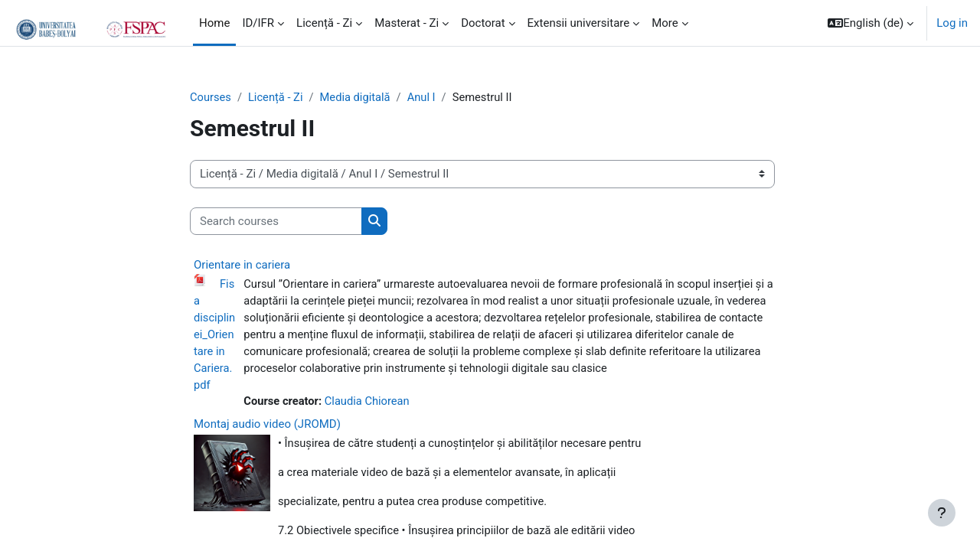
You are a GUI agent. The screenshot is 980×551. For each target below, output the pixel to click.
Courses (211, 97)
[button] (871, 23)
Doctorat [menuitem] (483, 23)
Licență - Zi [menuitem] (324, 23)
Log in (952, 23)
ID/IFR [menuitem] (258, 23)
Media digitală (358, 97)
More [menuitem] (665, 23)
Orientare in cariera (242, 266)
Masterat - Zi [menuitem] (407, 23)
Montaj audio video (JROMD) (267, 427)
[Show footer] (942, 513)
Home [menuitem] (214, 23)
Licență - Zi (277, 97)
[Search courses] (276, 222)
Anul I (426, 97)
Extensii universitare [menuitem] (579, 23)
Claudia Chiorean (369, 404)
